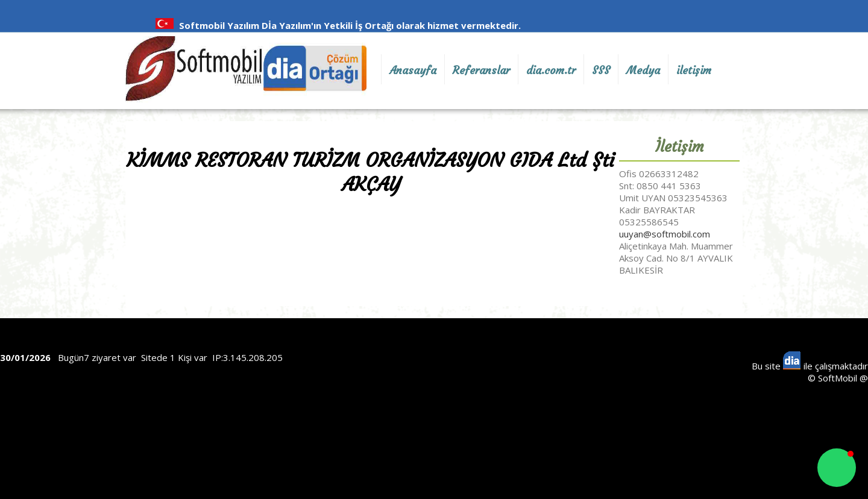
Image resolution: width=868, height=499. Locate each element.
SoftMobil (838, 378)
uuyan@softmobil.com (665, 234)
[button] (837, 468)
